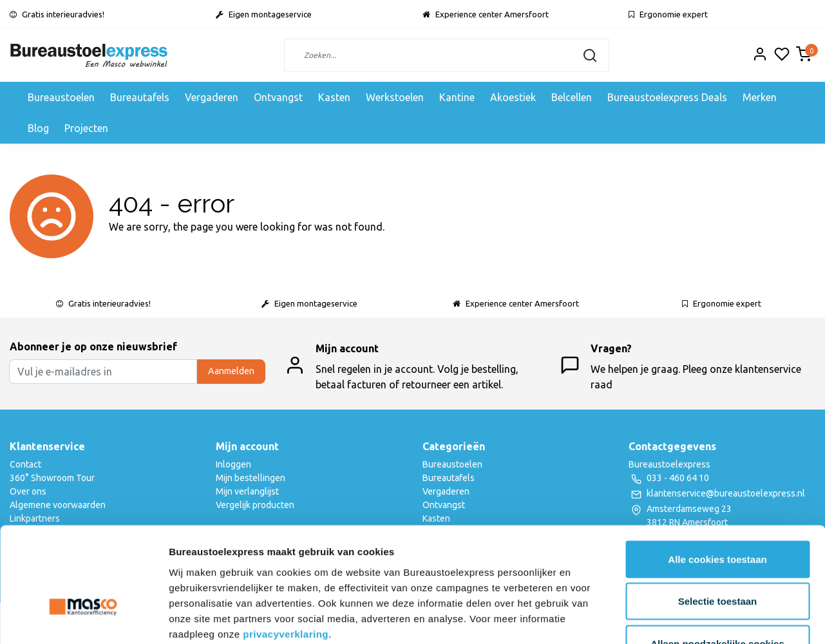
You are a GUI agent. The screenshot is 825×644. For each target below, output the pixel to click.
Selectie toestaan (718, 517)
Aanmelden (231, 371)
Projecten (86, 128)
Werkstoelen (395, 97)
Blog (38, 128)
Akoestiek (513, 97)
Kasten (334, 97)
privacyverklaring (286, 550)
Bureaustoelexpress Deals (667, 97)
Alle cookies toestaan (717, 475)
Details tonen (696, 619)
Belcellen (572, 97)
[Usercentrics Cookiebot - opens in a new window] (83, 619)
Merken (760, 97)
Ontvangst (278, 97)
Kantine (457, 97)
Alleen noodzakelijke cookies (717, 559)
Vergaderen (212, 97)
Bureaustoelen (61, 97)
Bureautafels (140, 97)
